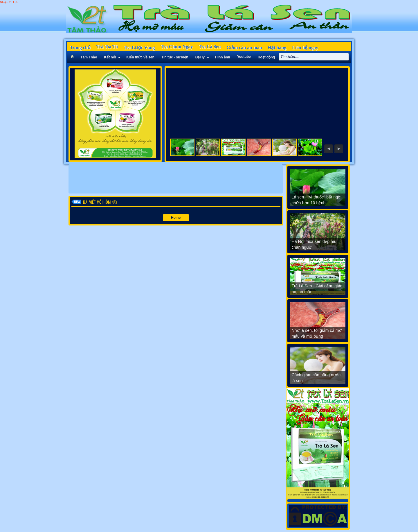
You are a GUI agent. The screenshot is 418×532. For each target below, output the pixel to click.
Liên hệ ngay (305, 48)
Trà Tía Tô (107, 47)
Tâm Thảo (89, 57)
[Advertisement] (176, 179)
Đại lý (200, 57)
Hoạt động (266, 57)
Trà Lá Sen (210, 47)
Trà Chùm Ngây (177, 47)
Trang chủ (80, 48)
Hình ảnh (223, 57)
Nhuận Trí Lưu (9, 2)
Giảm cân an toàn (244, 48)
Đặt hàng (277, 48)
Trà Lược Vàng (139, 48)
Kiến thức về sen (140, 57)
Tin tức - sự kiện (175, 57)
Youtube (244, 57)
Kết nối (110, 57)
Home (176, 218)
